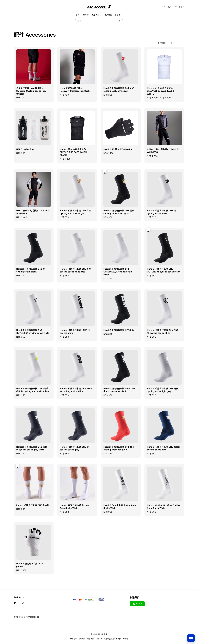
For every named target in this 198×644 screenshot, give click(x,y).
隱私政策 (82, 639)
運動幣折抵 (108, 639)
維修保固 (118, 639)
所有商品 (96, 15)
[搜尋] (119, 21)
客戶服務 (108, 15)
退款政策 (91, 639)
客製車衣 (118, 15)
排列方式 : (162, 43)
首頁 (78, 15)
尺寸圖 (125, 639)
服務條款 (74, 639)
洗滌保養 (99, 639)
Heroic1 (86, 15)
